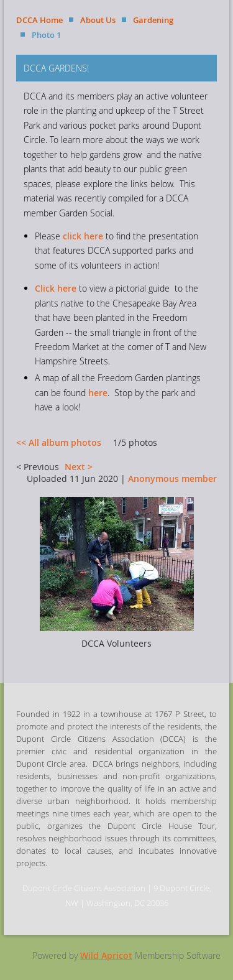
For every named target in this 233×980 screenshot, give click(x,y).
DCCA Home (39, 20)
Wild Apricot (106, 955)
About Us (98, 20)
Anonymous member (172, 478)
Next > (79, 467)
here (98, 393)
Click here (56, 288)
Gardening (153, 20)
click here (83, 236)
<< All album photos (59, 442)
